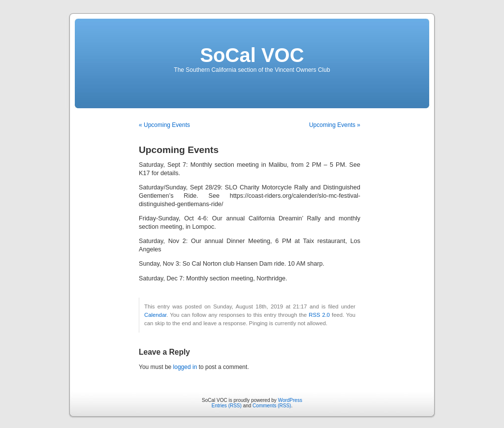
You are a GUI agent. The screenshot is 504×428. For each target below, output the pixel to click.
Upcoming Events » (335, 125)
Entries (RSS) (227, 406)
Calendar (155, 315)
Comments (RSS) (272, 406)
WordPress (290, 400)
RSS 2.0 (319, 315)
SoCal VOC (252, 55)
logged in (185, 367)
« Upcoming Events (164, 125)
